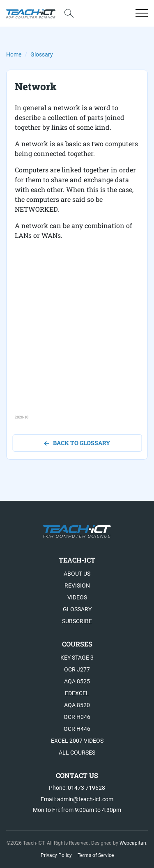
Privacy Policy (56, 855)
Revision (77, 585)
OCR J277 (77, 669)
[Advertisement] (77, 338)
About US (77, 574)
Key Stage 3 (77, 658)
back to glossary (77, 443)
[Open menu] (142, 13)
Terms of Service (96, 855)
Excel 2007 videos (77, 741)
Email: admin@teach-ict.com (77, 799)
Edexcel (77, 693)
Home (14, 54)
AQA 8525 (77, 681)
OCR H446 (77, 729)
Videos (77, 597)
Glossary (42, 54)
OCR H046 (77, 717)
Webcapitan (133, 843)
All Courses (77, 753)
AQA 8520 (77, 705)
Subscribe (77, 621)
